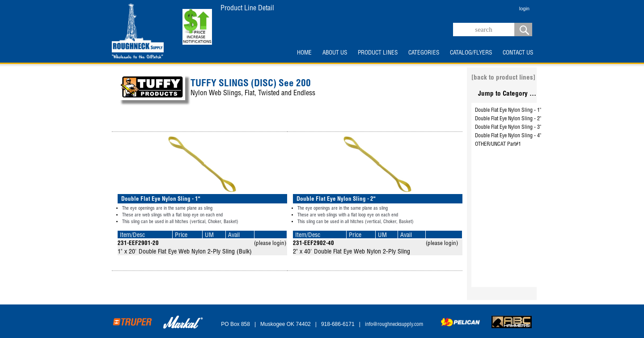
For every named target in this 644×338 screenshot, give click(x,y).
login (524, 8)
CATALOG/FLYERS (471, 53)
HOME (304, 53)
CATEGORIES (424, 53)
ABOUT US (335, 53)
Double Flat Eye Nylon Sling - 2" (508, 119)
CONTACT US (518, 53)
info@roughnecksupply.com (394, 325)
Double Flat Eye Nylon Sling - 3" (508, 127)
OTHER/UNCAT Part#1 (498, 144)
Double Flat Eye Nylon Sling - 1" (508, 110)
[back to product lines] (503, 78)
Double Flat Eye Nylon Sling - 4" (508, 136)
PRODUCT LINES (378, 53)
